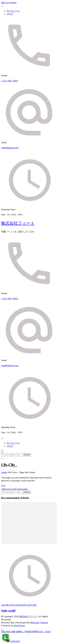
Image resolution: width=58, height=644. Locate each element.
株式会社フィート (18, 223)
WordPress (19, 626)
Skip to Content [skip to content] (9, 3)
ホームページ (13, 11)
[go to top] (2, 629)
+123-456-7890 (10, 81)
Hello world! (8, 611)
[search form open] (2, 451)
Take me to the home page (14, 489)
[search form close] (2, 459)
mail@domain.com (10, 148)
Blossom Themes (39, 623)
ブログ (10, 14)
